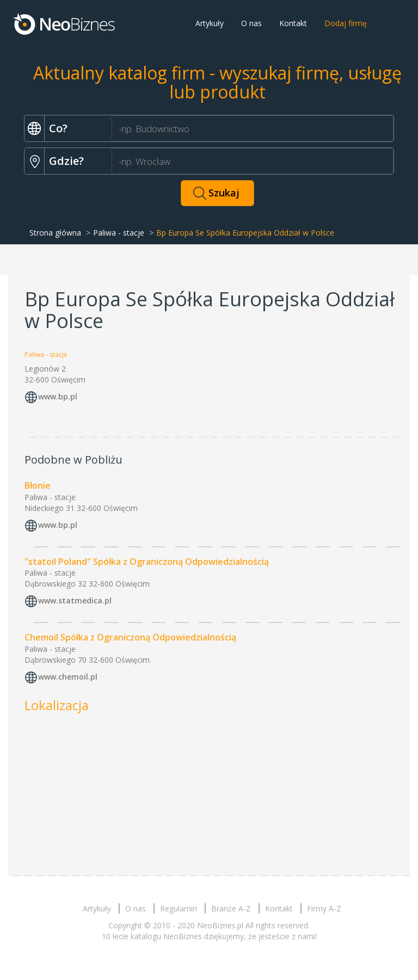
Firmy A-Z (324, 908)
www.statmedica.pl (75, 601)
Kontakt (293, 23)
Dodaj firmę (346, 23)
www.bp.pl (58, 396)
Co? (58, 128)
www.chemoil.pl (68, 677)
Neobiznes (65, 23)
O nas (251, 23)
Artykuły (210, 23)
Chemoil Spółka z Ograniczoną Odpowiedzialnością (130, 637)
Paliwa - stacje (119, 233)
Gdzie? (66, 161)
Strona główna (55, 233)
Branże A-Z (231, 908)
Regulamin (179, 908)
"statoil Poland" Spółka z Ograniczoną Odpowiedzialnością (147, 562)
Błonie (38, 485)
